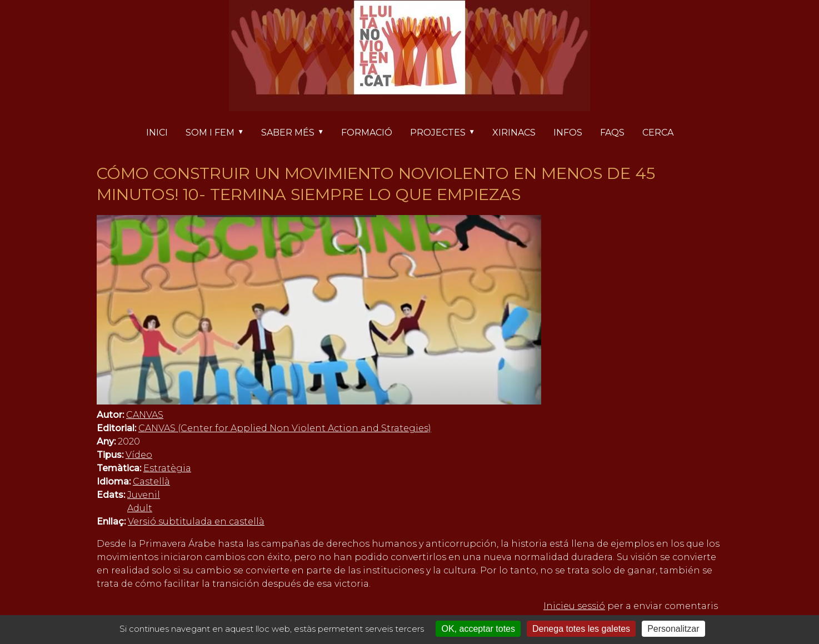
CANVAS (145, 415)
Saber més (297, 133)
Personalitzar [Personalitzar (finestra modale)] (673, 629)
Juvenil (144, 495)
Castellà (151, 481)
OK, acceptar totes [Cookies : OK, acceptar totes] (478, 629)
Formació (367, 133)
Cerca (658, 133)
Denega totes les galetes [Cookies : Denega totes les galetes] (581, 629)
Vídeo (139, 455)
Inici (157, 133)
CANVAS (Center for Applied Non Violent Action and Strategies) (285, 428)
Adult (140, 508)
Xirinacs (514, 133)
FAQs (612, 133)
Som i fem (219, 133)
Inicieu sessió (574, 606)
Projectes (447, 133)
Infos (568, 133)
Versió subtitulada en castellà (196, 521)
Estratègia (167, 468)
